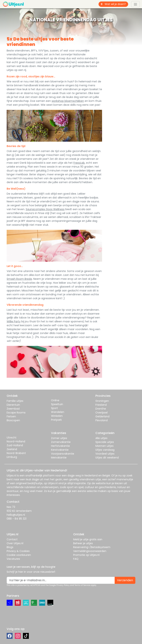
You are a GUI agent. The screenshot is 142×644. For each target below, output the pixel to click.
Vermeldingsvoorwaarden (90, 551)
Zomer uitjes (59, 438)
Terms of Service (82, 585)
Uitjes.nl (11, 476)
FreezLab (79, 163)
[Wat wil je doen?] (116, 4)
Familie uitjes (15, 401)
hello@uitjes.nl (16, 515)
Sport (54, 408)
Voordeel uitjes (105, 454)
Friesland (101, 405)
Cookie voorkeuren (19, 555)
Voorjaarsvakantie (63, 454)
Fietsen (11, 416)
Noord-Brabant (16, 453)
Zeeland (12, 449)
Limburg (12, 457)
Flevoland (102, 420)
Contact (12, 539)
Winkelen (57, 416)
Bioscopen (13, 420)
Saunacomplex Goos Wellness (45, 209)
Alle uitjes (101, 438)
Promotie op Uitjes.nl (86, 555)
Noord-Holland (16, 441)
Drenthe (101, 409)
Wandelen (58, 412)
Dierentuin (13, 405)
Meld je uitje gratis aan (88, 539)
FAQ (76, 559)
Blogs (10, 547)
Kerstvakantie (60, 450)
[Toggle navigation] (135, 4)
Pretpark (56, 420)
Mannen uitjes (104, 446)
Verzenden (125, 580)
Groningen (102, 401)
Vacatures (13, 559)
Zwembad (13, 409)
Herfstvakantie (60, 446)
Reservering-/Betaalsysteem (92, 547)
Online (55, 400)
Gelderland (102, 416)
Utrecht (12, 438)
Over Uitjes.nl (15, 543)
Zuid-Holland (15, 445)
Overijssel (102, 413)
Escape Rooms (16, 413)
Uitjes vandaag (105, 450)
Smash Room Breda (19, 279)
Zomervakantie (61, 442)
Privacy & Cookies (18, 551)
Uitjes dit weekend (107, 458)
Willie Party (14, 321)
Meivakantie (59, 458)
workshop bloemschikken (68, 101)
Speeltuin (57, 404)
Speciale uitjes (105, 442)
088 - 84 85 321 (17, 519)
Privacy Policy (63, 585)
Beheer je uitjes (83, 543)
